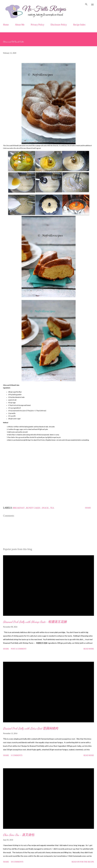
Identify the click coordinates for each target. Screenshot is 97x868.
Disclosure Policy (59, 25)
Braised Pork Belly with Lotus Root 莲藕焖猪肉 (31, 728)
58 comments (17, 862)
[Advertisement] (48, 475)
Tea (52, 508)
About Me (20, 25)
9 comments (17, 755)
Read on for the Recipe (83, 862)
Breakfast (19, 508)
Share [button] (88, 508)
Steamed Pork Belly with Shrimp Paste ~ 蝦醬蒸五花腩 (35, 622)
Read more (89, 649)
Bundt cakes (33, 508)
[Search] (86, 5)
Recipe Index (79, 25)
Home (6, 25)
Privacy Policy (38, 25)
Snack (46, 508)
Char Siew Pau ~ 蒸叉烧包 (19, 835)
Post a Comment (19, 649)
